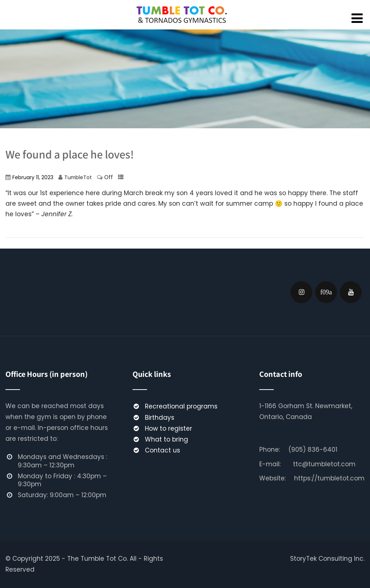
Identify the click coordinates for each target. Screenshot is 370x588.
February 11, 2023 (33, 178)
